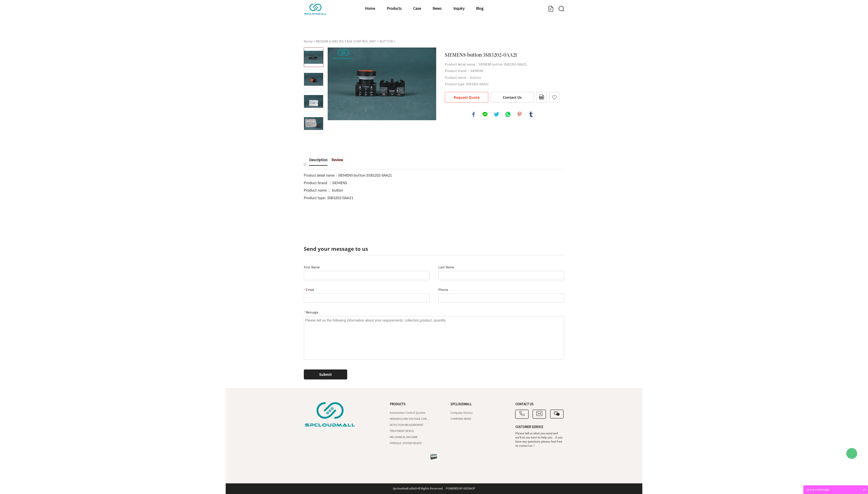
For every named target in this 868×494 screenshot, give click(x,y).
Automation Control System (408, 413)
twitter (496, 114)
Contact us (546, 29)
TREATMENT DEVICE (402, 431)
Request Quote (467, 97)
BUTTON (386, 41)
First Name (312, 267)
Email (309, 290)
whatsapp (508, 114)
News (407, 29)
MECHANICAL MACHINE (404, 437)
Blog (464, 29)
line (485, 114)
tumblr (531, 114)
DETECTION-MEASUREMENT (407, 425)
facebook (473, 114)
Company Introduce (502, 29)
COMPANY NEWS (461, 419)
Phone (443, 290)
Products (349, 29)
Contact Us (512, 97)
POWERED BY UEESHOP (461, 489)
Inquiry (436, 29)
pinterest (519, 114)
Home (318, 29)
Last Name (446, 267)
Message (311, 312)
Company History (462, 413)
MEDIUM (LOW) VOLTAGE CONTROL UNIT (346, 41)
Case (379, 29)
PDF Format (542, 97)
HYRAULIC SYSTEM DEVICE (406, 443)
